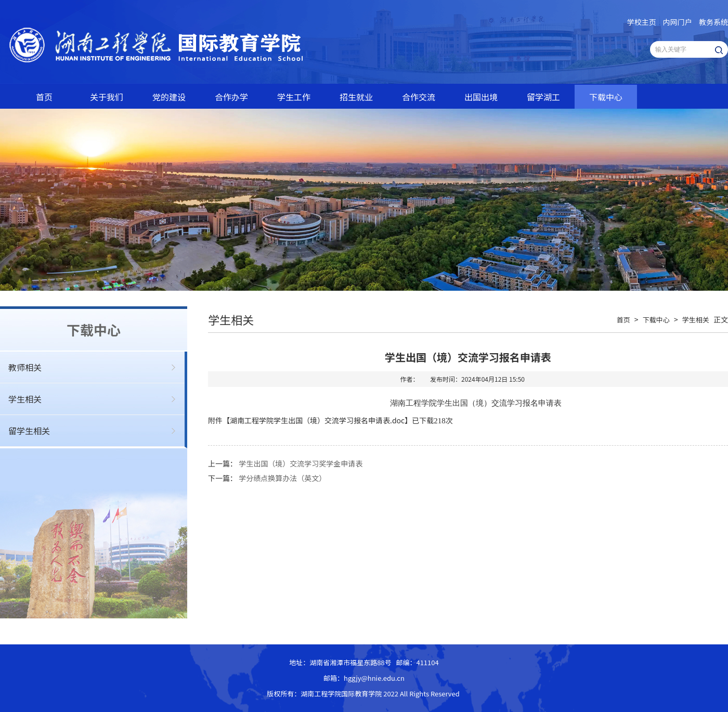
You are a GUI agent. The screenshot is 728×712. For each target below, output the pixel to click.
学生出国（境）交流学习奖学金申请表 (301, 463)
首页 (44, 97)
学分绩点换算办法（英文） (282, 478)
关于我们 (107, 97)
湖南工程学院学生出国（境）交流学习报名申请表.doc (317, 420)
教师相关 (25, 367)
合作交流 (419, 97)
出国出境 (481, 97)
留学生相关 (29, 431)
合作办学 (231, 97)
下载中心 (606, 97)
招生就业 (356, 97)
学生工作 (294, 97)
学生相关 (25, 399)
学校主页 (642, 22)
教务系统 (713, 22)
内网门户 (678, 22)
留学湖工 (543, 97)
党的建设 (169, 97)
